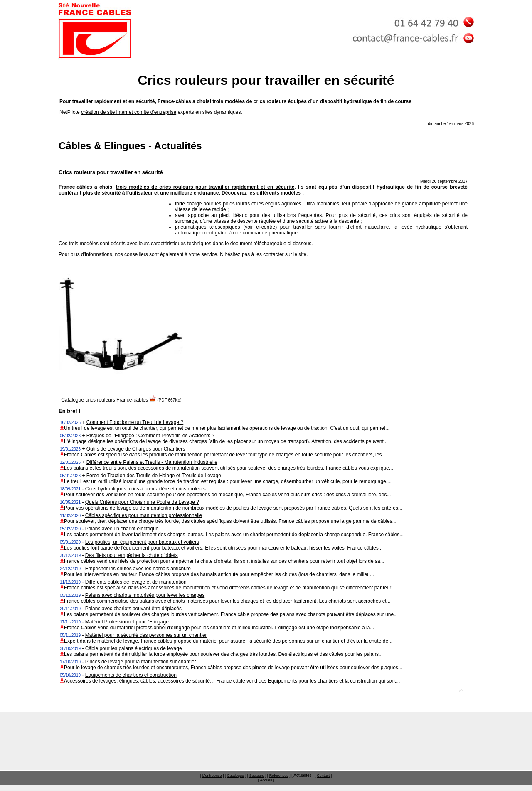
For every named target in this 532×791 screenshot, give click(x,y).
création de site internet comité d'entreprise (129, 112)
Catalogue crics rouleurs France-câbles (108, 400)
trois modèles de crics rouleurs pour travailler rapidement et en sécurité (205, 187)
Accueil (266, 780)
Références (279, 776)
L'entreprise (212, 776)
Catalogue (235, 776)
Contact (323, 776)
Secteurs (257, 776)
